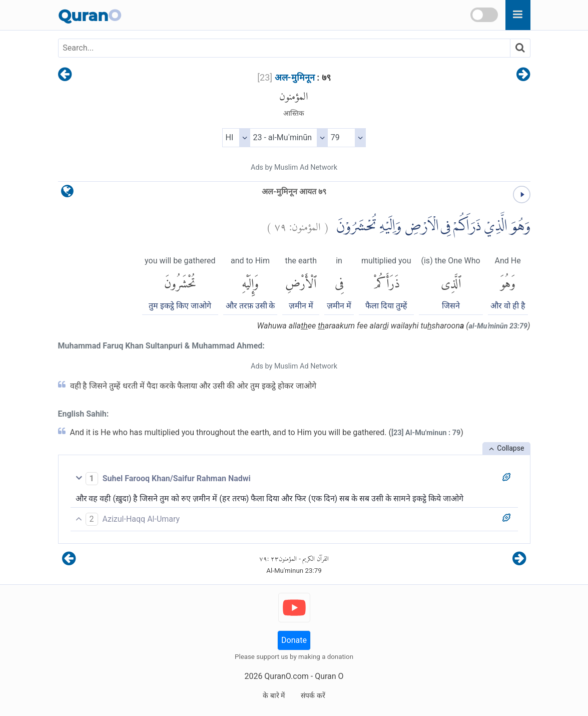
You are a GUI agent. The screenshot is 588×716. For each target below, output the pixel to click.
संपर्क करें (313, 695)
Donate (294, 640)
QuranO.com (286, 676)
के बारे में (274, 695)
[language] (67, 194)
